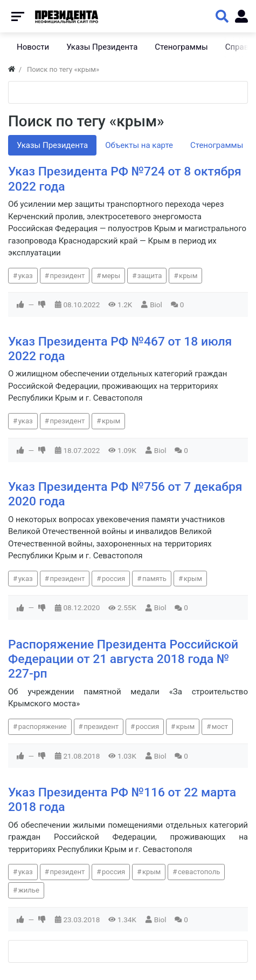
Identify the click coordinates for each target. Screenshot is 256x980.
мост (220, 726)
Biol (156, 305)
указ (26, 276)
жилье (29, 890)
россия (113, 579)
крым (188, 276)
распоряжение (43, 726)
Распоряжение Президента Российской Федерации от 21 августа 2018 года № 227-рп (123, 659)
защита (150, 276)
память (154, 579)
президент (67, 276)
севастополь (199, 872)
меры (111, 276)
